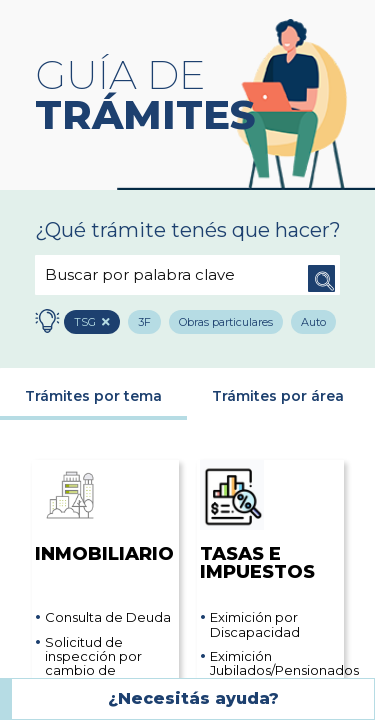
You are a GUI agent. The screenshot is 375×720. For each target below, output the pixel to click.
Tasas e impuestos (257, 522)
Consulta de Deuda (108, 619)
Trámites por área (278, 398)
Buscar (320, 275)
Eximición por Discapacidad (255, 626)
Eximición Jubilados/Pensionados (275, 665)
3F (148, 323)
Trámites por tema (93, 398)
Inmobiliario (100, 513)
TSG (89, 323)
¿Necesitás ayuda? (193, 698)
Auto (319, 323)
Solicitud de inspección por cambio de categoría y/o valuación (93, 671)
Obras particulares (231, 323)
